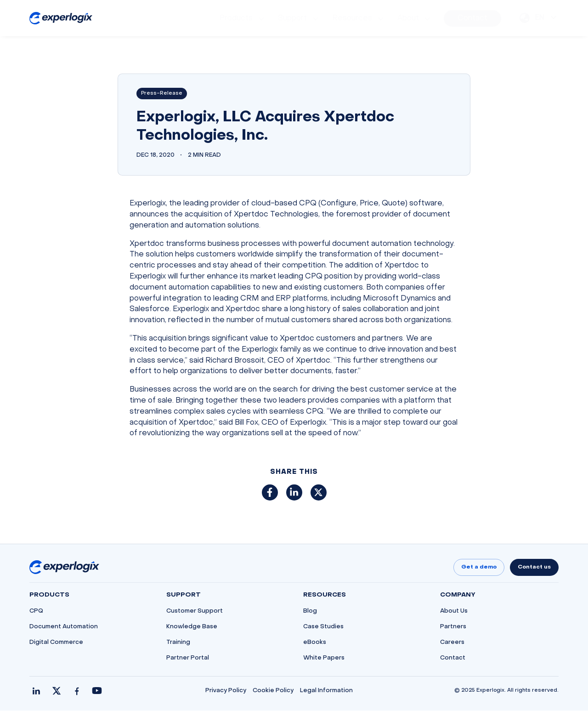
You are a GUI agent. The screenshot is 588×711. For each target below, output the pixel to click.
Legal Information (326, 691)
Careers (452, 643)
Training (178, 643)
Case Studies (323, 627)
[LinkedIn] (36, 691)
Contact (453, 659)
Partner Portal (188, 659)
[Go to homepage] (64, 568)
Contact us (534, 568)
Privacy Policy (226, 691)
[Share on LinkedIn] (294, 493)
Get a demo (479, 568)
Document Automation (64, 627)
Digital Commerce (56, 643)
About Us (454, 612)
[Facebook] (77, 691)
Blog (310, 612)
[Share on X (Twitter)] (319, 493)
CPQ (36, 612)
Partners (453, 627)
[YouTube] (97, 691)
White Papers (324, 659)
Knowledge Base (192, 627)
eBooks (315, 643)
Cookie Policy (273, 691)
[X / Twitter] (57, 691)
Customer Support (195, 612)
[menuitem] (243, 18)
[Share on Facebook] (270, 493)
